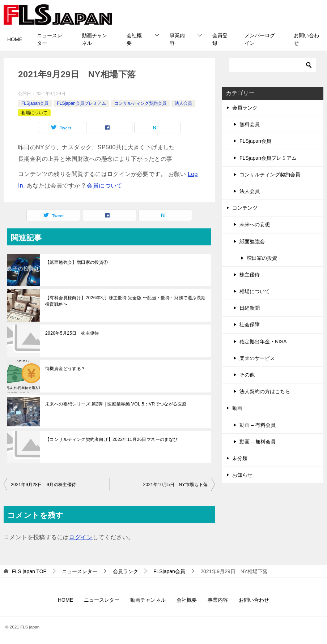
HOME (15, 39)
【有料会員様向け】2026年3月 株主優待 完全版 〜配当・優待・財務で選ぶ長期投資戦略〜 (125, 301)
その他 (247, 375)
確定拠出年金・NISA (263, 342)
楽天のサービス (257, 358)
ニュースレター (50, 39)
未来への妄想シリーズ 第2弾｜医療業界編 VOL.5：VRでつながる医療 (116, 404)
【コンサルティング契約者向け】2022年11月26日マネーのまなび (112, 439)
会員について (105, 186)
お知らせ (242, 475)
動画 (237, 408)
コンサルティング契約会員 (140, 103)
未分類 (240, 458)
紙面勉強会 (252, 241)
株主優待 (250, 275)
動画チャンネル (94, 39)
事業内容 (177, 39)
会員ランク (245, 108)
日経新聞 (250, 308)
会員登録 (220, 39)
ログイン (81, 537)
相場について (34, 113)
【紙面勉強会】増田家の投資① (77, 262)
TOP (29, 571)
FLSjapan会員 (35, 103)
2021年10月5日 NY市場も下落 (177, 485)
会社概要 (134, 39)
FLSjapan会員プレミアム (81, 103)
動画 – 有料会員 (258, 425)
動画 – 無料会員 (258, 442)
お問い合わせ (306, 39)
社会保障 (250, 325)
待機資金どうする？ (65, 369)
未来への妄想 (255, 224)
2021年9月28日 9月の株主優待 (44, 485)
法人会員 (183, 103)
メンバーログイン (260, 39)
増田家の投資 (262, 258)
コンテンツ (245, 208)
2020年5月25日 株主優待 (72, 333)
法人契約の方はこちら (265, 391)
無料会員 (250, 124)
